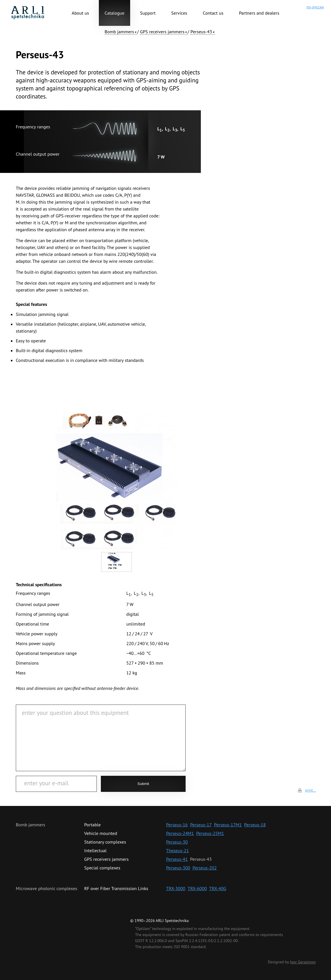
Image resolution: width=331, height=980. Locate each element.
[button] (121, 32)
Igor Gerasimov (303, 962)
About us (80, 13)
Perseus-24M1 (180, 833)
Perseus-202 (205, 868)
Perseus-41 (177, 859)
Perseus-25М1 (210, 833)
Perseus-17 (201, 825)
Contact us (213, 13)
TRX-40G (218, 888)
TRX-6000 (197, 888)
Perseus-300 (178, 868)
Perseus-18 (255, 825)
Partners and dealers (259, 13)
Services (179, 13)
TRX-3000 (176, 888)
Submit (143, 784)
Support (148, 13)
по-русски (315, 7)
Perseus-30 (177, 842)
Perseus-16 (177, 825)
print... (310, 790)
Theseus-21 (177, 850)
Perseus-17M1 (228, 825)
